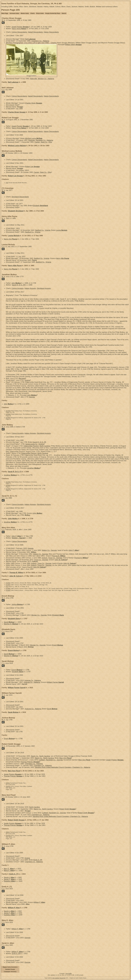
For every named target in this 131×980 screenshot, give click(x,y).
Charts (32, 13)
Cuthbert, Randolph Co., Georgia (51, 760)
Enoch (58, 645)
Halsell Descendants (35, 32)
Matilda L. (18, 538)
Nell (30, 39)
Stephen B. (11, 624)
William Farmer (55, 682)
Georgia (32, 397)
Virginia (27, 380)
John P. (16, 536)
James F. (9, 879)
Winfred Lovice (34, 138)
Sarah (9, 622)
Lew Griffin (69, 974)
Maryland (22, 378)
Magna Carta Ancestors (10, 967)
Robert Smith (67, 809)
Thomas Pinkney (30, 762)
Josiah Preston (20, 27)
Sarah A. (9, 877)
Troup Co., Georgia (41, 560)
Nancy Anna (19, 29)
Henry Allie (63, 258)
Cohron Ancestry (18, 288)
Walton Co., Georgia (49, 550)
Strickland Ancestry (44, 288)
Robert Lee (32, 167)
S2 (7, 183)
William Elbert (73, 45)
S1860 (8, 585)
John (16, 283)
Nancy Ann (10, 239)
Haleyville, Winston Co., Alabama (42, 79)
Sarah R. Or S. (19, 285)
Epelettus (9, 881)
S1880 (8, 589)
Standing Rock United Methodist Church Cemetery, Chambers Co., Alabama (63, 767)
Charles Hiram (34, 103)
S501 (8, 783)
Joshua (17, 604)
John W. (61, 560)
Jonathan (34, 468)
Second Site (62, 978)
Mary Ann (65, 758)
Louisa (62, 230)
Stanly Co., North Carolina (40, 756)
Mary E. (9, 869)
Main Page (5, 13)
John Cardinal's (56, 978)
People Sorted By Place (53, 13)
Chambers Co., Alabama (40, 41)
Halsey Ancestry (30, 288)
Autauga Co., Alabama (33, 680)
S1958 (8, 411)
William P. (39, 902)
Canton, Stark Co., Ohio (43, 142)
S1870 (8, 786)
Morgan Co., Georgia (39, 615)
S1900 (8, 590)
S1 (7, 587)
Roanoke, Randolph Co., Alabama (41, 140)
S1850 (8, 583)
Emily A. (38, 860)
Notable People (10, 969)
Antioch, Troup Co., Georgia (52, 558)
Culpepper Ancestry (10, 972)
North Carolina (34, 807)
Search (64, 13)
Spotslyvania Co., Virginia (35, 444)
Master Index (25, 13)
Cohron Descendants (19, 32)
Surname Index (14, 13)
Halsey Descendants (51, 32)
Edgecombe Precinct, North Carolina (37, 446)
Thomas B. (59, 556)
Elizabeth (40, 206)
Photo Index (40, 13)
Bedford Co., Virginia (43, 230)
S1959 (8, 418)
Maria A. (9, 871)
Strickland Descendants (20, 197)
